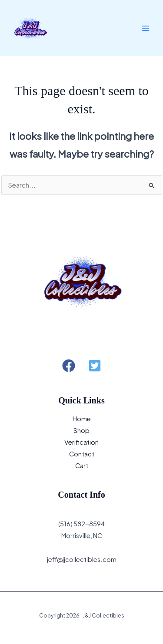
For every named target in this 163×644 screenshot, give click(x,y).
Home (82, 419)
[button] (69, 366)
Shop (81, 430)
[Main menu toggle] (146, 28)
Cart (82, 466)
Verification (81, 442)
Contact (82, 454)
